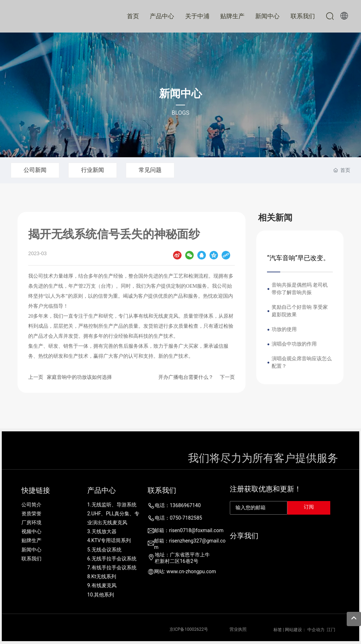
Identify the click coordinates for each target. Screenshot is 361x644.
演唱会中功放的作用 (294, 344)
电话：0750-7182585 (178, 518)
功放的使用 (284, 329)
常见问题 (150, 170)
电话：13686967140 (178, 505)
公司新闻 (35, 170)
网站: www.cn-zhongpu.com (185, 571)
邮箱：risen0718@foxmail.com (189, 530)
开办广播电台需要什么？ (186, 377)
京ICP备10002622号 (189, 629)
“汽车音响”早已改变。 (298, 258)
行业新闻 (93, 170)
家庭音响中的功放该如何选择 (79, 377)
